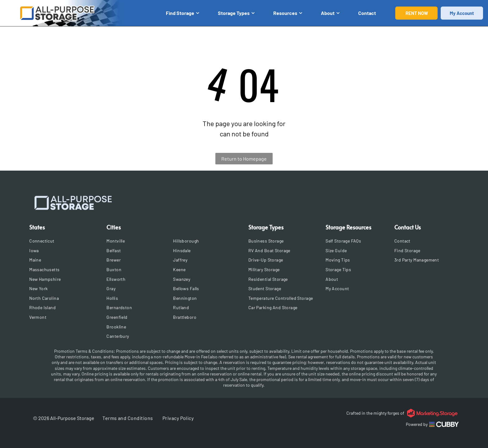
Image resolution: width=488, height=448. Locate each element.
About (330, 13)
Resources (288, 13)
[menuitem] (66, 241)
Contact (367, 13)
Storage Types (236, 13)
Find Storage (183, 13)
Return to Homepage (244, 159)
